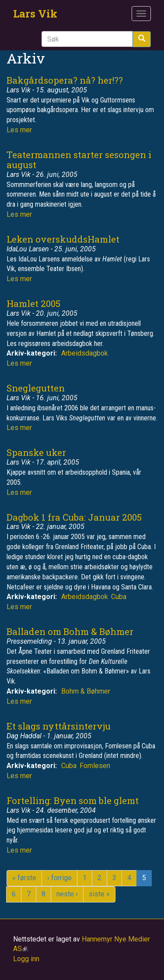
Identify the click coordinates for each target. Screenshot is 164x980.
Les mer (19, 130)
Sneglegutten (36, 388)
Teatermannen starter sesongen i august (79, 160)
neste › (67, 894)
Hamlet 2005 (33, 303)
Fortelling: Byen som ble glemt (73, 800)
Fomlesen (95, 766)
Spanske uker (36, 452)
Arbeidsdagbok (85, 353)
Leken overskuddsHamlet (63, 239)
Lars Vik (35, 14)
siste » (99, 894)
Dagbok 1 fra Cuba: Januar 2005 (74, 517)
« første (24, 878)
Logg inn (26, 959)
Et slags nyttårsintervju (59, 726)
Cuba (119, 597)
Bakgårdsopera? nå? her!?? (65, 80)
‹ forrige (59, 878)
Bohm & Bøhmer (86, 691)
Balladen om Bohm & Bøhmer (70, 631)
